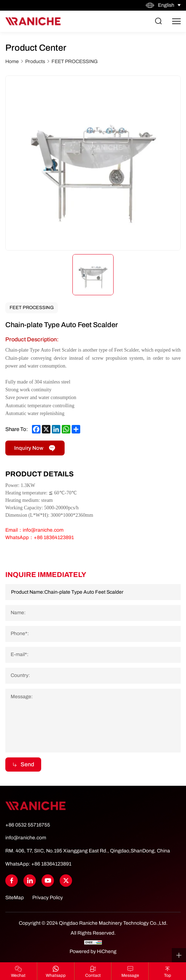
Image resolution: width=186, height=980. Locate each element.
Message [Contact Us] (130, 975)
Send (27, 764)
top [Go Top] (168, 975)
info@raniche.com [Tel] (26, 838)
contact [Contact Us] (93, 975)
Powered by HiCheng (93, 951)
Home (12, 61)
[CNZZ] (93, 942)
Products (35, 61)
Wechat (18, 975)
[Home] (33, 21)
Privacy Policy (48, 898)
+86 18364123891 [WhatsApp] (51, 864)
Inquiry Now (29, 448)
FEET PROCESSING (75, 61)
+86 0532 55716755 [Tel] (28, 825)
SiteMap (15, 898)
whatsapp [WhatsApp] (56, 975)
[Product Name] (93, 592)
